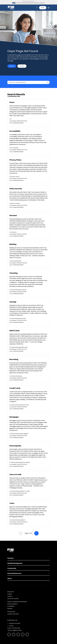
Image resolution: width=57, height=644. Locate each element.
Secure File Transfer (13, 599)
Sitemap (10, 609)
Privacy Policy (11, 612)
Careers (10, 594)
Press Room (11, 592)
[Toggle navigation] (49, 8)
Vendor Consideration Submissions (17, 602)
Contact (22, 66)
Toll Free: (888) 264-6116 (14, 630)
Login (43, 8)
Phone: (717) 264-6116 (14, 628)
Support (12, 66)
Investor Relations (12, 604)
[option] (29, 112)
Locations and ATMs (13, 614)
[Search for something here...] (26, 82)
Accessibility (11, 606)
